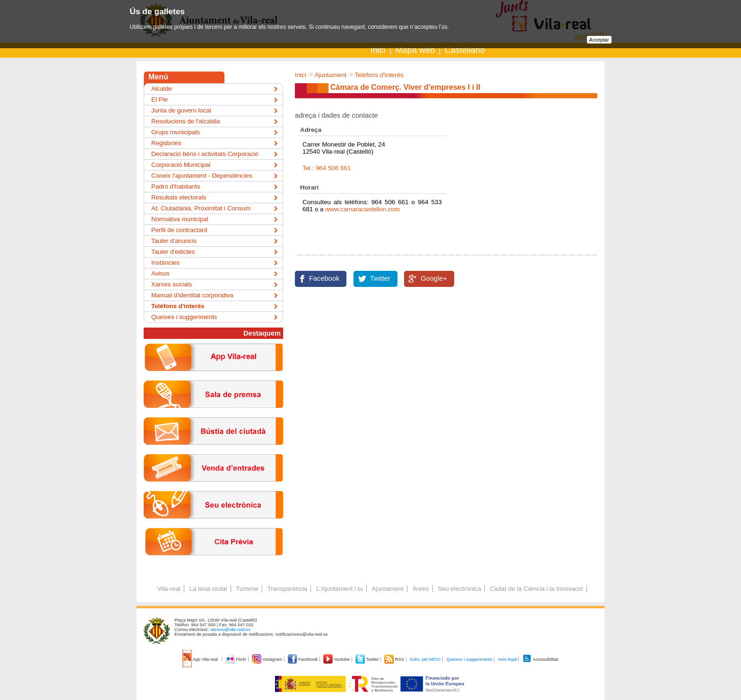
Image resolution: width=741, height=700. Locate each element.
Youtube (337, 659)
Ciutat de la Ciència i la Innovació (537, 589)
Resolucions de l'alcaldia (186, 121)
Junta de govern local (181, 110)
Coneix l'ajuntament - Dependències (202, 176)
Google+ (434, 278)
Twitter (380, 278)
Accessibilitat (540, 659)
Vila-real (169, 589)
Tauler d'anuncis (174, 241)
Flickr (237, 659)
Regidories (166, 143)
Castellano (465, 50)
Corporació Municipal (181, 165)
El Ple (159, 99)
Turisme (247, 589)
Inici (378, 50)
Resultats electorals (179, 197)
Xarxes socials (172, 284)
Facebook (324, 278)
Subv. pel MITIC (425, 659)
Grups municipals (176, 132)
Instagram (268, 659)
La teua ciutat (208, 589)
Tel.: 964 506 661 (327, 168)
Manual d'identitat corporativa (192, 295)
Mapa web (415, 50)
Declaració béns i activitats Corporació (205, 154)
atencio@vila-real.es (230, 630)
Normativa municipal (180, 219)
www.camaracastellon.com (362, 209)
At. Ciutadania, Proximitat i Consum (201, 208)
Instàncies (165, 263)
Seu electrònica (459, 589)
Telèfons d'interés (379, 75)
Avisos (160, 273)
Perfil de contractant (179, 230)
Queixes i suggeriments (184, 317)
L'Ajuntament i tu (340, 589)
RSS (395, 659)
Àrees (421, 589)
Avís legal (507, 659)
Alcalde (162, 89)
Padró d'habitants (176, 186)
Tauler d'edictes (173, 252)
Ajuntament (330, 75)
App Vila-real (201, 659)
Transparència (288, 589)
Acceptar (599, 40)
